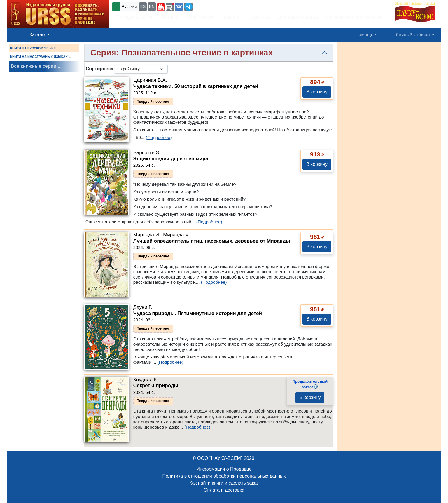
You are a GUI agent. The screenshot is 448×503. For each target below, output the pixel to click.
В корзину (317, 92)
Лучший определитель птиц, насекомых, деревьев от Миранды (212, 241)
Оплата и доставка (224, 490)
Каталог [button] (38, 35)
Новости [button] (231, 17)
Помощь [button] (364, 35)
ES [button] (143, 6)
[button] (161, 7)
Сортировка (100, 69)
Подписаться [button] (201, 17)
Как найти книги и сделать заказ (224, 483)
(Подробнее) (159, 137)
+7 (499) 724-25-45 (215, 6)
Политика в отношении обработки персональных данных (224, 476)
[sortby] (141, 69)
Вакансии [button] (259, 17)
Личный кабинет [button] (413, 35)
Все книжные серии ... (36, 66)
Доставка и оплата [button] (298, 17)
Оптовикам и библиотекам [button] (354, 17)
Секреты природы (156, 385)
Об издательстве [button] (134, 17)
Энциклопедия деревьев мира (171, 159)
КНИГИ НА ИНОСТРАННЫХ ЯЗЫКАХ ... (41, 57)
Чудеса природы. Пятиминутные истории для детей (198, 313)
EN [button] (152, 6)
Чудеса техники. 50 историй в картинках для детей (196, 86)
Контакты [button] (170, 17)
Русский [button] (129, 6)
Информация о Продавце (224, 469)
